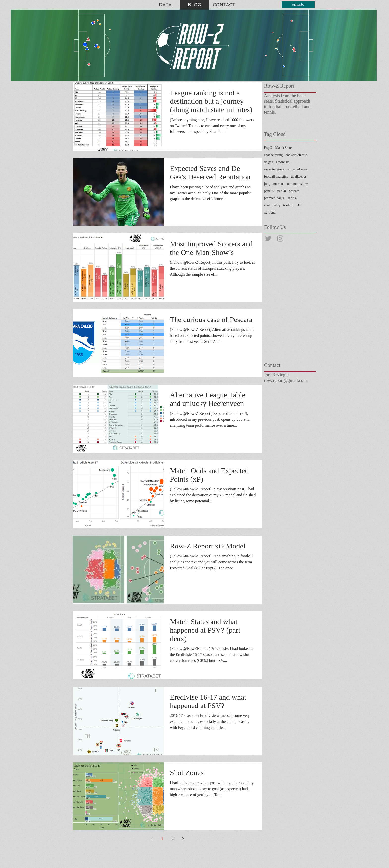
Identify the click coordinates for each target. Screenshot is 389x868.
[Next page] (183, 839)
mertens (279, 184)
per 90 (282, 191)
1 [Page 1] (162, 839)
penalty (269, 191)
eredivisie (283, 162)
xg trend (270, 212)
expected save (297, 169)
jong (267, 184)
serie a (292, 198)
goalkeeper (299, 177)
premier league (275, 198)
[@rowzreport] (268, 239)
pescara (294, 191)
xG (299, 205)
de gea (269, 162)
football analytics (276, 177)
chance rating (273, 155)
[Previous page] (152, 839)
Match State (283, 148)
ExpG (268, 148)
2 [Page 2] (173, 839)
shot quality (272, 205)
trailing (288, 205)
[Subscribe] (298, 5)
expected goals (274, 169)
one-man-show (298, 184)
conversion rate (296, 155)
